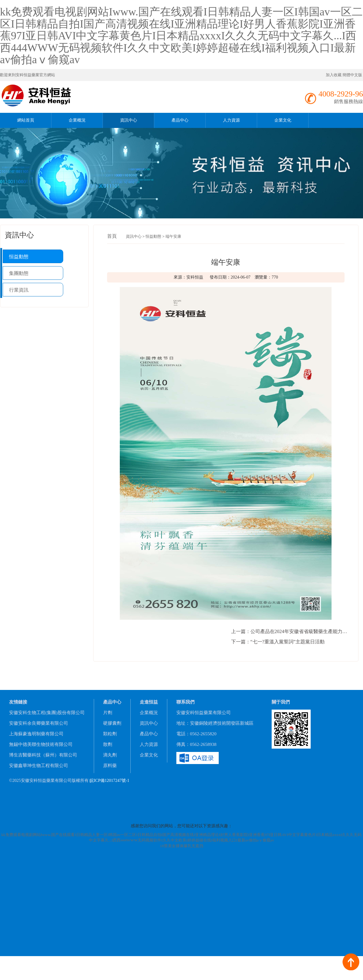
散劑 (108, 744)
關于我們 (281, 702)
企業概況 (77, 120)
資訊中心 (129, 120)
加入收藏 (334, 75)
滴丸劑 (110, 755)
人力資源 (231, 120)
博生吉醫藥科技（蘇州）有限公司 (43, 755)
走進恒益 (149, 702)
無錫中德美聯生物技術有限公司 (41, 744)
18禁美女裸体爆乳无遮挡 (182, 846)
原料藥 (110, 766)
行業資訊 (19, 290)
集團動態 (19, 273)
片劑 (108, 713)
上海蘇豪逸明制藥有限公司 (36, 734)
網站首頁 (26, 120)
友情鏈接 (18, 702)
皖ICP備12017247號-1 (109, 781)
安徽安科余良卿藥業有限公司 (39, 723)
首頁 (112, 236)
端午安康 (173, 236)
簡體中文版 (353, 75)
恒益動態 (19, 257)
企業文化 (283, 120)
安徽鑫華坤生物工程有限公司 (39, 766)
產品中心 (180, 120)
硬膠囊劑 (112, 723)
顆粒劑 (110, 734)
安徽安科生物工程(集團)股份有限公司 (47, 713)
